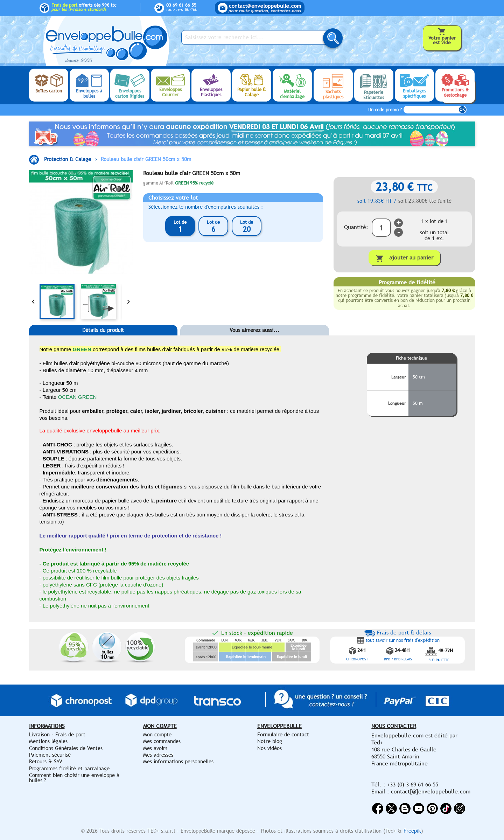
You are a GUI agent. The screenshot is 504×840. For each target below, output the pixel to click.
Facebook (378, 808)
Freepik (412, 831)
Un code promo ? (385, 110)
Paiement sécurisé (50, 755)
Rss (405, 808)
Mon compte (157, 734)
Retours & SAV (46, 761)
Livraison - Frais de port (57, 734)
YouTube (419, 808)
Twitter (391, 808)
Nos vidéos (269, 748)
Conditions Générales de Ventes (66, 748)
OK (462, 110)
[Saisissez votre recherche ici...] (257, 37)
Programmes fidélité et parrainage (69, 768)
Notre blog (270, 741)
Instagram (460, 808)
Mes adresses (158, 755)
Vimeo (446, 808)
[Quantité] (381, 228)
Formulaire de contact (283, 734)
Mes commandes (162, 741)
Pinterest (432, 808)
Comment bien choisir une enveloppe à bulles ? (74, 777)
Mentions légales (48, 741)
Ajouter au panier (404, 258)
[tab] (103, 341)
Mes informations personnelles (178, 761)
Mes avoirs (155, 748)
